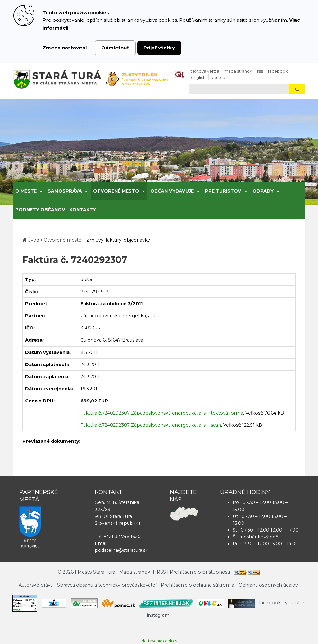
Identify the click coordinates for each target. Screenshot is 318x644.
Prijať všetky (159, 48)
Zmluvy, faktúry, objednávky (118, 240)
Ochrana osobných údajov (268, 585)
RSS (260, 71)
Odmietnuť (115, 48)
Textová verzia (205, 71)
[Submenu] (41, 191)
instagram (158, 615)
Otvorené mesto (116, 191)
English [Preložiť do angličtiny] (198, 77)
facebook (278, 71)
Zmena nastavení (65, 48)
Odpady (263, 191)
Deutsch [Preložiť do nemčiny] (219, 77)
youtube (295, 603)
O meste (26, 191)
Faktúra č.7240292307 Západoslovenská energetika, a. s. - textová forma (162, 413)
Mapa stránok (238, 71)
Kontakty (83, 210)
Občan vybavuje (172, 191)
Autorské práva (36, 585)
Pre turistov (223, 191)
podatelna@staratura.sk (121, 550)
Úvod (33, 240)
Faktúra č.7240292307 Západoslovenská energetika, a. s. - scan (151, 425)
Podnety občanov (40, 210)
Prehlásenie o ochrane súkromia (198, 585)
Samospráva (65, 191)
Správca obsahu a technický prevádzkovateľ (107, 585)
